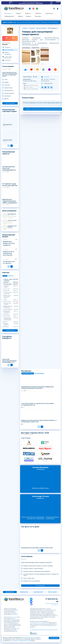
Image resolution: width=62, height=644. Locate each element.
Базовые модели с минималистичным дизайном (37, 571)
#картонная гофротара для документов (32, 89)
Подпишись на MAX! (30, 9)
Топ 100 (33, 9)
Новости (28, 13)
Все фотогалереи (41, 28)
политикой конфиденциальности (48, 625)
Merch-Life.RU (53, 592)
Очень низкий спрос (29, 578)
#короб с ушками (28, 87)
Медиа (28, 16)
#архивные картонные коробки (32, 85)
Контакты (7, 60)
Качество (7, 85)
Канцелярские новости (9, 153)
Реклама (38, 16)
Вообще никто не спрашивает (32, 581)
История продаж (9, 93)
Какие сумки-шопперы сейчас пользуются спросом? (37, 562)
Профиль (7, 47)
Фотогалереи (9, 50)
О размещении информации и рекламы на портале (44, 630)
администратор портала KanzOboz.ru (52, 604)
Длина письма (8, 88)
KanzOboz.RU (10, 592)
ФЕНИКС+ (24, 559)
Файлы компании (8, 53)
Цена (6, 79)
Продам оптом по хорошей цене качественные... (9, 253)
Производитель (9, 90)
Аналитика (49, 13)
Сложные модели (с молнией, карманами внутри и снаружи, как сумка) (41, 575)
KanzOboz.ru (15, 614)
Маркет (20, 16)
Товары (18, 13)
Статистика (10, 57)
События (38, 13)
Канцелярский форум (9, 236)
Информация (9, 16)
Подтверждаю (54, 638)
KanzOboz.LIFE (38, 592)
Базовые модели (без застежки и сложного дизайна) (38, 566)
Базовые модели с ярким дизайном (33, 569)
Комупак (46, 77)
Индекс (37, 9)
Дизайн (7, 82)
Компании (8, 13)
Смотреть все (10, 330)
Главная (25, 28)
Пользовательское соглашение (39, 623)
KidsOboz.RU (24, 592)
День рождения (9, 211)
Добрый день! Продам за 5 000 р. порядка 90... (9, 243)
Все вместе (8, 96)
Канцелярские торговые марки (9, 110)
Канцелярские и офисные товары (16, 10)
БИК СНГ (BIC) (6, 69)
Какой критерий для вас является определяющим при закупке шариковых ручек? (10, 74)
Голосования (8, 66)
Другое (7, 99)
